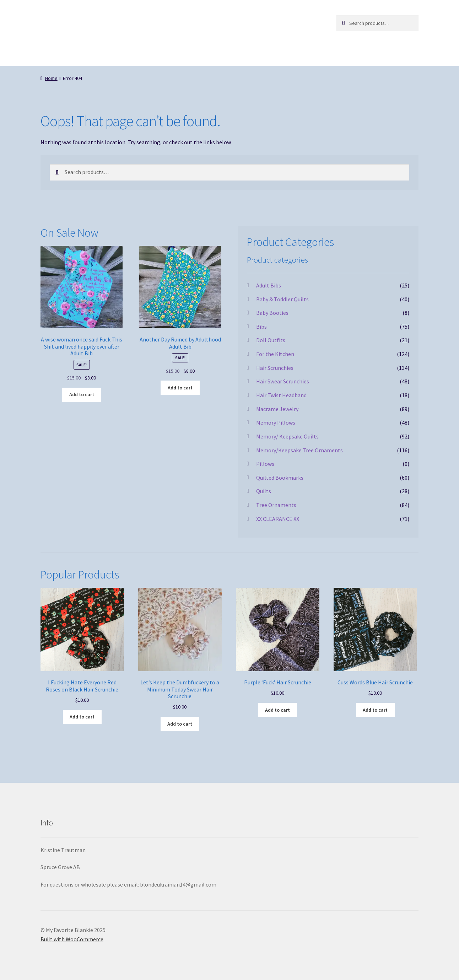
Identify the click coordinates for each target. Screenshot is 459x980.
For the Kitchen (275, 354)
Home (51, 78)
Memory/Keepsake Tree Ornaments (299, 450)
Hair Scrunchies (275, 368)
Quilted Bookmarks (280, 478)
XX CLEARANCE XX (278, 519)
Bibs (261, 327)
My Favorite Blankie (86, 22)
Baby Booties (272, 313)
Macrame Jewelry (277, 409)
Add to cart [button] (82, 394)
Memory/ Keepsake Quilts (287, 436)
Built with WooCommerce (72, 939)
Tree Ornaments (276, 505)
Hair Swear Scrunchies (283, 381)
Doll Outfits (271, 340)
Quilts (264, 491)
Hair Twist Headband (281, 395)
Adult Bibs (269, 285)
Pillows (265, 464)
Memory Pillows (276, 422)
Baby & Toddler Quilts (282, 299)
